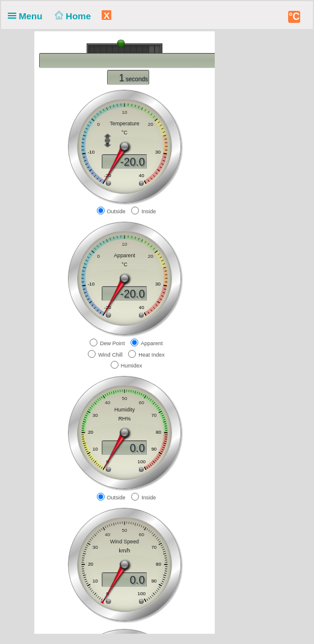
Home (72, 16)
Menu (28, 16)
